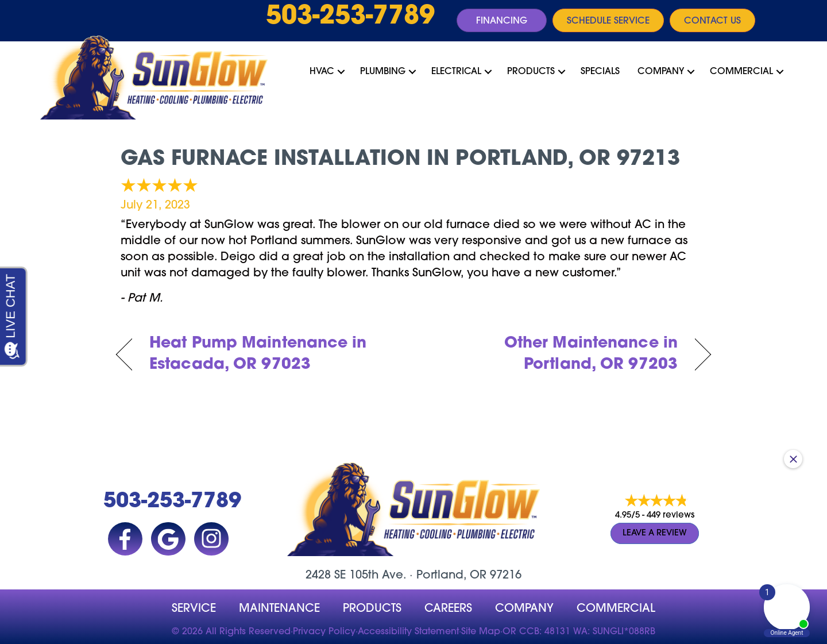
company (524, 609)
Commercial (741, 72)
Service (194, 609)
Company (661, 72)
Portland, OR (451, 576)
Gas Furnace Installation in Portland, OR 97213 (400, 160)
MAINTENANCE (279, 609)
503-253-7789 (350, 17)
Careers (448, 609)
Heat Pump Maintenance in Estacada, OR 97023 (258, 355)
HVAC (322, 72)
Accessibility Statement (408, 632)
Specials (600, 72)
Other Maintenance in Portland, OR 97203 (554, 355)
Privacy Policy (324, 632)
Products (531, 72)
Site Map (481, 632)
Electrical (456, 72)
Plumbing (383, 72)
